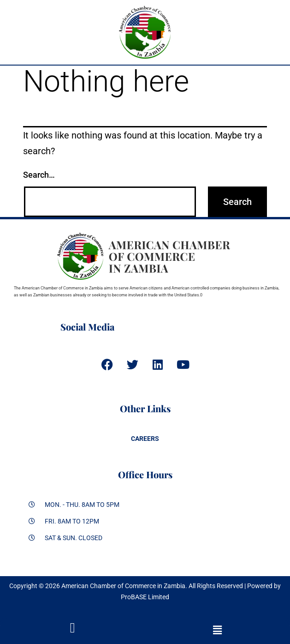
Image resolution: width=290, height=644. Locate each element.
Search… (39, 175)
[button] (218, 630)
